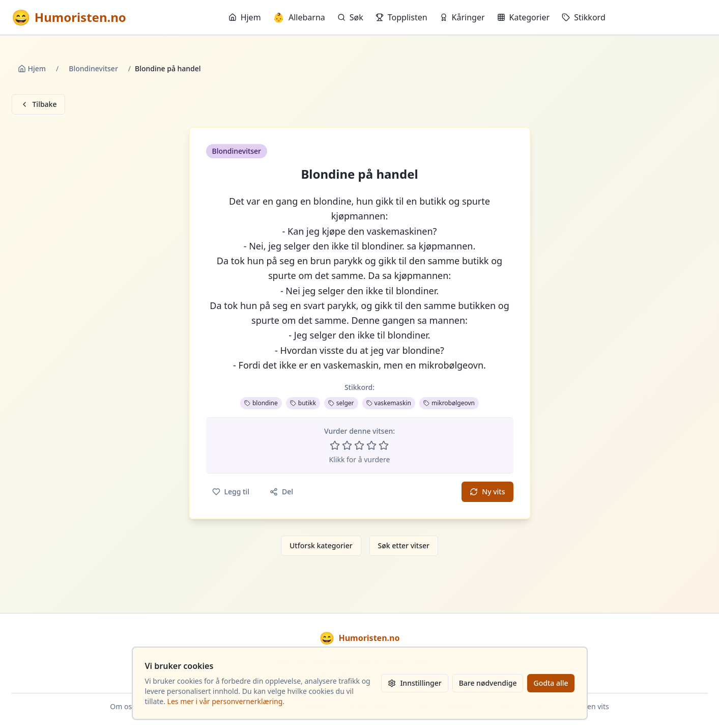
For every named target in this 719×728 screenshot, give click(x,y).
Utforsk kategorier (321, 545)
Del (281, 492)
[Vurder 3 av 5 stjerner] (359, 445)
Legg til (231, 492)
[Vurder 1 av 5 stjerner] (335, 445)
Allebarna (299, 17)
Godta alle (551, 683)
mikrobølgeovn (449, 403)
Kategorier (524, 17)
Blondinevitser (93, 68)
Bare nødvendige (488, 683)
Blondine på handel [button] (359, 174)
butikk (303, 403)
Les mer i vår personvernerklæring (225, 701)
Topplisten (401, 17)
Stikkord (584, 17)
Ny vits (487, 492)
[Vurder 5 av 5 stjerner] (384, 445)
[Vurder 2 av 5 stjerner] (347, 445)
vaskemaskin (389, 403)
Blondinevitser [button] (237, 151)
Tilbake (39, 104)
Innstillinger (414, 683)
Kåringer (462, 17)
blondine (261, 403)
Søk (350, 17)
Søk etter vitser (404, 545)
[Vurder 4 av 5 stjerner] (371, 445)
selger (341, 403)
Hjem (245, 17)
